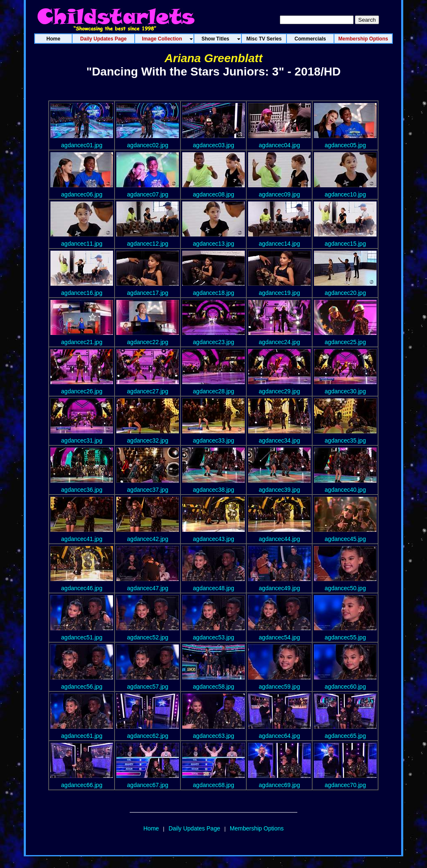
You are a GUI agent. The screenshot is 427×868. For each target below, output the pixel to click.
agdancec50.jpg (345, 588)
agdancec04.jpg (280, 145)
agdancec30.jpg (345, 391)
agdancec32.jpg (148, 440)
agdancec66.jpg (82, 785)
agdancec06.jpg (82, 194)
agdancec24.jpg (280, 342)
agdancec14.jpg (280, 244)
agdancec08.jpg (214, 194)
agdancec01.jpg (82, 145)
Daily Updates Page (194, 828)
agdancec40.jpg (345, 490)
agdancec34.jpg (280, 440)
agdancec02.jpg (148, 145)
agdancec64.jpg (280, 736)
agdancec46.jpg (82, 588)
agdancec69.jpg (280, 785)
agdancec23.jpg (214, 342)
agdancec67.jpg (148, 785)
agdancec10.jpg (345, 194)
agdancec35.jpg (345, 440)
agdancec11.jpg (82, 244)
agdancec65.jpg (345, 736)
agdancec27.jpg (148, 391)
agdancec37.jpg (148, 490)
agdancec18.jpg (214, 293)
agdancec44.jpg (280, 539)
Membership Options (257, 828)
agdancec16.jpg (82, 293)
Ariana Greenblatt (214, 58)
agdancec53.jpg (214, 637)
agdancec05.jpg (345, 145)
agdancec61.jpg (82, 736)
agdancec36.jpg (82, 490)
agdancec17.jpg (148, 293)
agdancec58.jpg (214, 687)
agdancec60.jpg (345, 687)
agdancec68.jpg (214, 785)
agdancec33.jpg (214, 440)
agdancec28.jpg (214, 391)
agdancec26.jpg (82, 391)
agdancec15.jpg (345, 244)
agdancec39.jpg (280, 490)
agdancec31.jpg (82, 440)
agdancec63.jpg (214, 736)
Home (151, 828)
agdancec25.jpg (345, 342)
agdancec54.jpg (280, 637)
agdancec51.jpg (82, 637)
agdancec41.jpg (82, 539)
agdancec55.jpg (345, 637)
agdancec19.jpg (280, 293)
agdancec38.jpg (214, 490)
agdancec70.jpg (345, 785)
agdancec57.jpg (148, 687)
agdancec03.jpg (214, 145)
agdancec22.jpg (148, 342)
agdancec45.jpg (345, 539)
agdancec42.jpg (148, 539)
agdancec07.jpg (148, 194)
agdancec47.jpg (148, 588)
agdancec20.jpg (345, 293)
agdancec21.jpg (82, 342)
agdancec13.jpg (214, 244)
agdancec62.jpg (148, 736)
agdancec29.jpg (280, 391)
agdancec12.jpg (148, 244)
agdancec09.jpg (280, 194)
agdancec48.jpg (214, 588)
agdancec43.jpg (214, 539)
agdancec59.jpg (280, 687)
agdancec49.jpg (280, 588)
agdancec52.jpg (148, 637)
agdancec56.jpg (82, 687)
